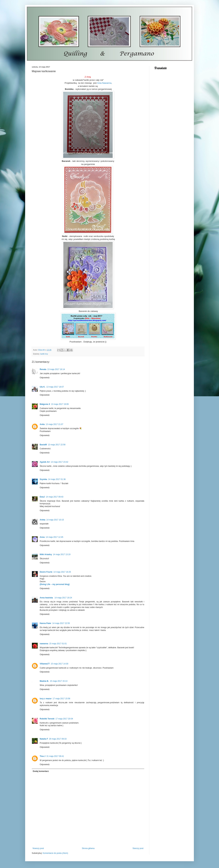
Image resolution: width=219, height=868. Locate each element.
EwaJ (42, 497)
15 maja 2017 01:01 (58, 644)
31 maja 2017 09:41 (55, 756)
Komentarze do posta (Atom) (55, 853)
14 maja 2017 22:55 (61, 623)
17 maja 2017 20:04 (64, 719)
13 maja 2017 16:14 (56, 369)
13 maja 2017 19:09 (60, 404)
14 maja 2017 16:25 (62, 572)
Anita (42, 424)
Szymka (43, 479)
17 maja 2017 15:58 (61, 699)
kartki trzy (44, 354)
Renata (43, 369)
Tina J (43, 756)
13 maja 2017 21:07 (54, 424)
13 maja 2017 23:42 (59, 462)
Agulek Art (45, 462)
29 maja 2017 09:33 (58, 739)
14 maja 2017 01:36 (57, 479)
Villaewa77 (45, 664)
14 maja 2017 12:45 (54, 537)
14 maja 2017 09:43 (55, 497)
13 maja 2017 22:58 (57, 445)
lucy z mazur (46, 699)
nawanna (44, 644)
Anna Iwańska (47, 598)
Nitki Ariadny (46, 554)
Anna (42, 537)
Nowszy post (38, 848)
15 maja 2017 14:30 (60, 664)
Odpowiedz (45, 378)
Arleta (43, 520)
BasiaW (43, 445)
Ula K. (43, 387)
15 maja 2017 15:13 (59, 681)
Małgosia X (45, 404)
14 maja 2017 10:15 (55, 520)
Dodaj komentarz (41, 771)
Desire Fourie (46, 572)
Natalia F (44, 739)
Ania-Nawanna (104, 83)
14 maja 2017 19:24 (63, 598)
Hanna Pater (45, 623)
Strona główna (88, 848)
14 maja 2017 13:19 (62, 554)
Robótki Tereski (47, 719)
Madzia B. (44, 681)
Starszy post (138, 848)
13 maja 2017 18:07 (55, 387)
